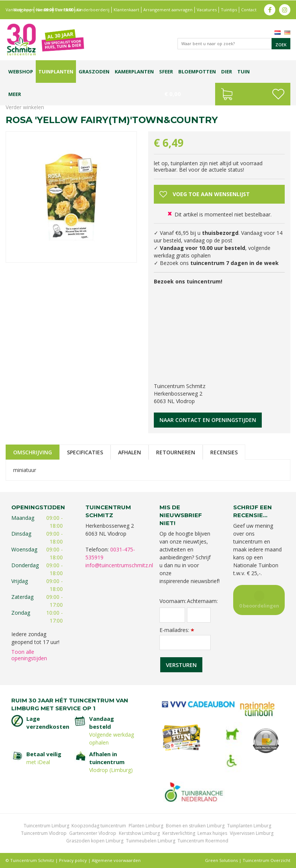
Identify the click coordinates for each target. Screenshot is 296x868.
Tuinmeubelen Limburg (151, 841)
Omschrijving (33, 452)
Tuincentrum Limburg (46, 826)
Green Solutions (221, 860)
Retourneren (176, 452)
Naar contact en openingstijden (208, 420)
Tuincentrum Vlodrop (44, 833)
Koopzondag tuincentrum (99, 826)
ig (285, 9)
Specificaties (85, 452)
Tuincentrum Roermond (203, 841)
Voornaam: (172, 601)
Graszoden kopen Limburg (95, 841)
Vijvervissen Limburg (252, 833)
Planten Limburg (146, 826)
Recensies (224, 452)
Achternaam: (199, 601)
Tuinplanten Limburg (249, 826)
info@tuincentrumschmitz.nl (119, 565)
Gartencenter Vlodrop (93, 833)
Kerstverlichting (179, 833)
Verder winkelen (25, 107)
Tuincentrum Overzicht (266, 860)
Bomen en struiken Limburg (195, 826)
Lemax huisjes (212, 833)
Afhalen (130, 452)
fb (270, 9)
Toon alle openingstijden (29, 655)
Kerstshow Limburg (139, 833)
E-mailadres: (177, 630)
